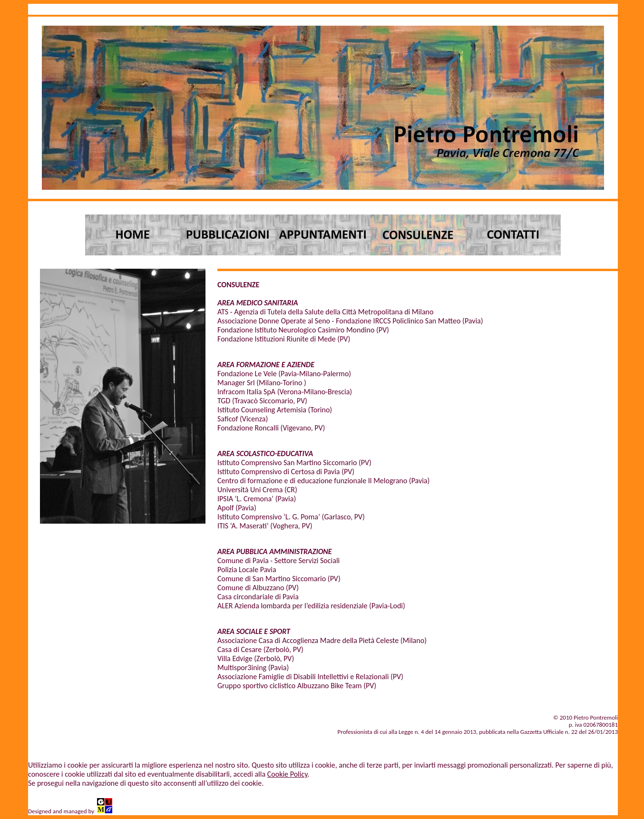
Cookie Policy (288, 774)
